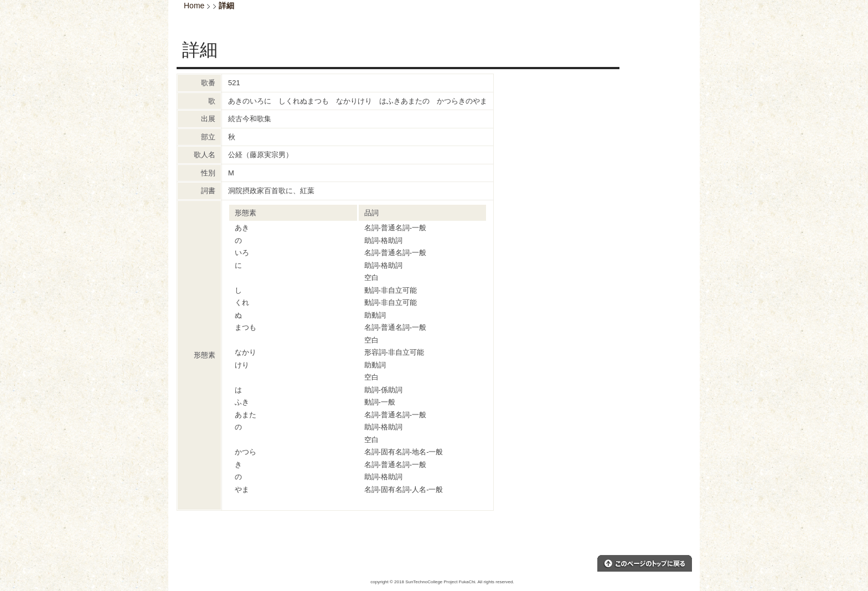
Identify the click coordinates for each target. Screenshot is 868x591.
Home (194, 6)
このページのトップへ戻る (645, 563)
